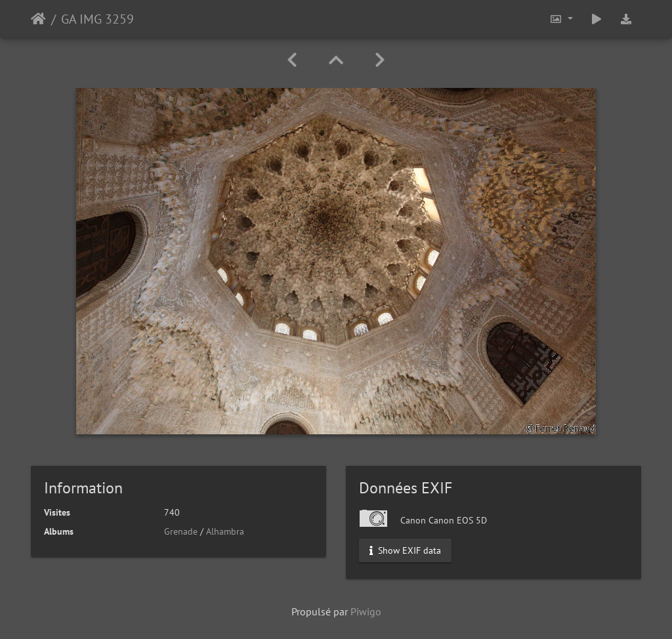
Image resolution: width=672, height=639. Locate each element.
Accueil (38, 19)
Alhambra (225, 531)
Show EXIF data (405, 550)
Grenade (181, 531)
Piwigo (366, 611)
